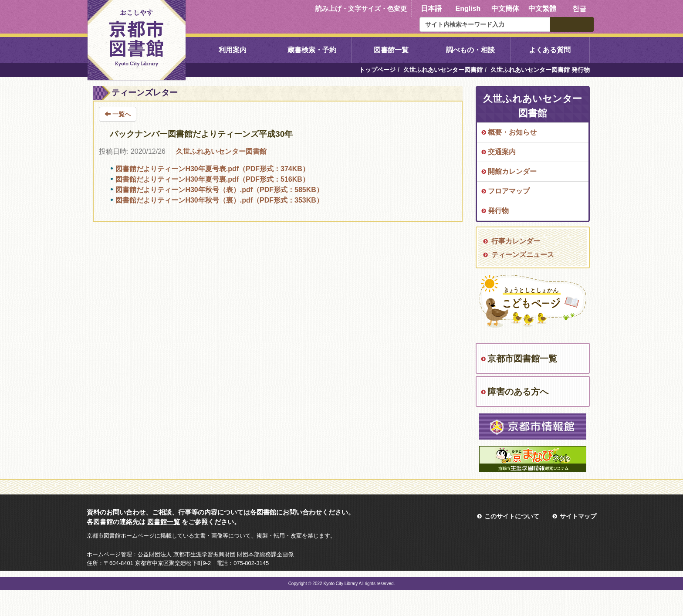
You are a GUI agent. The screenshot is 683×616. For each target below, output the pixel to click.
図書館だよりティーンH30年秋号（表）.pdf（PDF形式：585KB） (219, 190)
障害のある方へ (518, 392)
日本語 (431, 8)
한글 (579, 8)
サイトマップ (578, 516)
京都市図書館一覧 (522, 359)
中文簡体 (505, 8)
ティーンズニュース (523, 255)
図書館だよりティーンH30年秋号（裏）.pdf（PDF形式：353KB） (219, 200)
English (468, 8)
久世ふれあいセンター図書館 (443, 70)
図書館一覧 (391, 50)
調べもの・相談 (470, 50)
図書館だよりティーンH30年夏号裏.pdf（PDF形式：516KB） (212, 179)
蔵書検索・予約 (312, 50)
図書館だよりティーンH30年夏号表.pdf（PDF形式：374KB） (212, 169)
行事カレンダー (516, 241)
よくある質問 (550, 50)
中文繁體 (542, 8)
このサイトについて (512, 516)
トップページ (377, 70)
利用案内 (233, 50)
